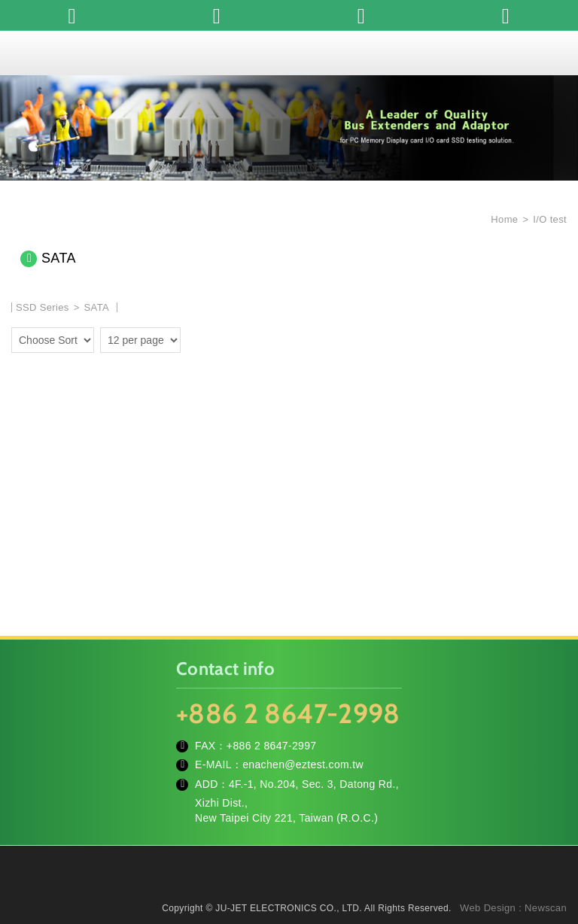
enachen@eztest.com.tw (303, 764)
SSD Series (43, 307)
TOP (548, 845)
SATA (97, 307)
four (218, 338)
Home (503, 219)
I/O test (550, 219)
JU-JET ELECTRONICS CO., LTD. (289, 53)
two (196, 338)
